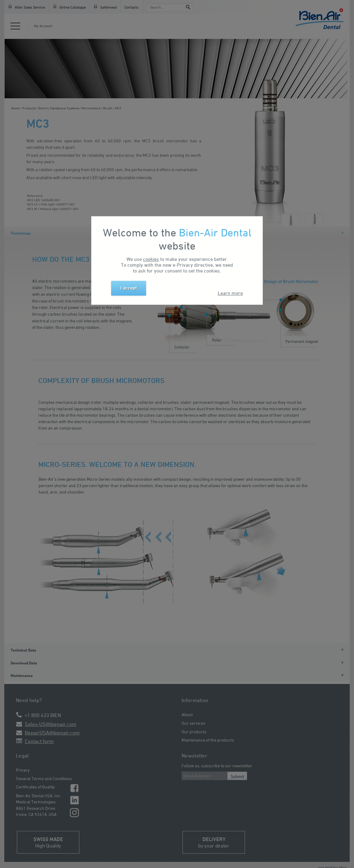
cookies (151, 259)
